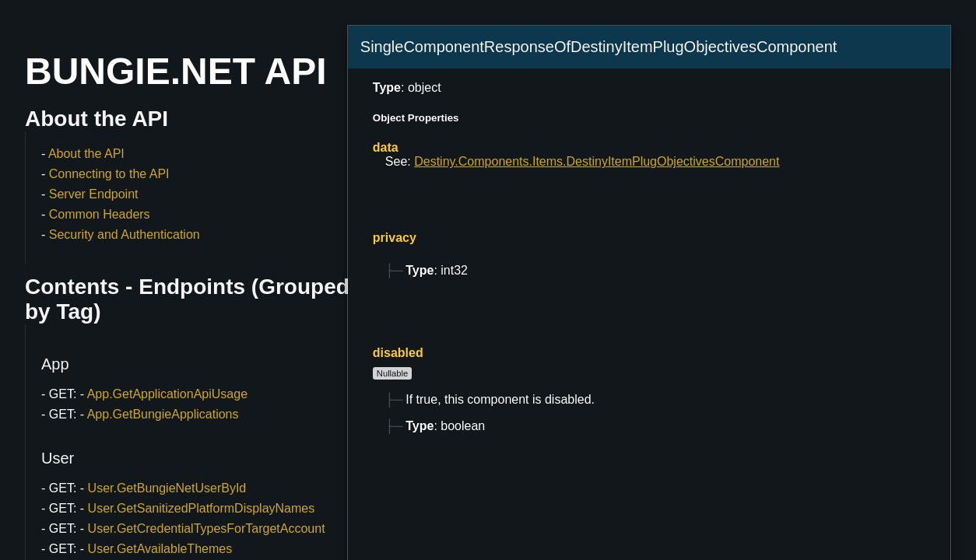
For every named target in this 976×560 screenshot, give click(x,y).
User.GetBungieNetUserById (167, 488)
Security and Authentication (125, 234)
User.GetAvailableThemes (160, 549)
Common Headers (100, 214)
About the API (86, 154)
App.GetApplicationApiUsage (167, 394)
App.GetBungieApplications (163, 414)
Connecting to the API (109, 174)
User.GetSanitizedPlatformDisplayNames (202, 508)
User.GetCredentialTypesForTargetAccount (207, 528)
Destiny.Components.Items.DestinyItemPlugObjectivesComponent (597, 161)
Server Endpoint (94, 194)
